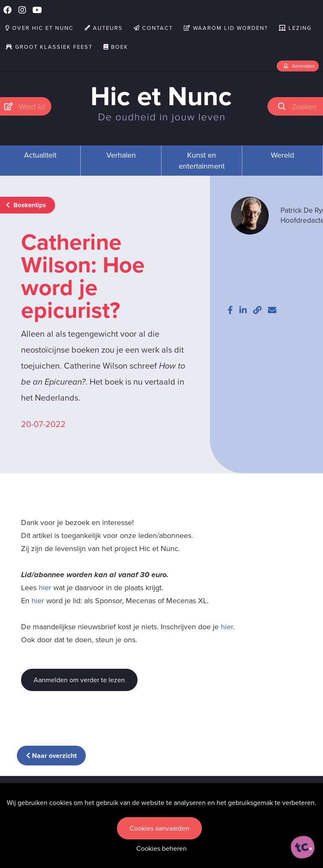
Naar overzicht (51, 756)
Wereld (282, 155)
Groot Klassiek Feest (49, 47)
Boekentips (26, 205)
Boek (116, 47)
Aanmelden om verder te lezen (79, 680)
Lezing (295, 28)
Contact (153, 28)
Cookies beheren (161, 848)
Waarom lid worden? (226, 28)
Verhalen (121, 155)
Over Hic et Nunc (40, 28)
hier (45, 588)
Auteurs (104, 28)
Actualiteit (40, 155)
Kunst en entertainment (202, 161)
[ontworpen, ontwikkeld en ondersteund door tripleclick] (303, 847)
